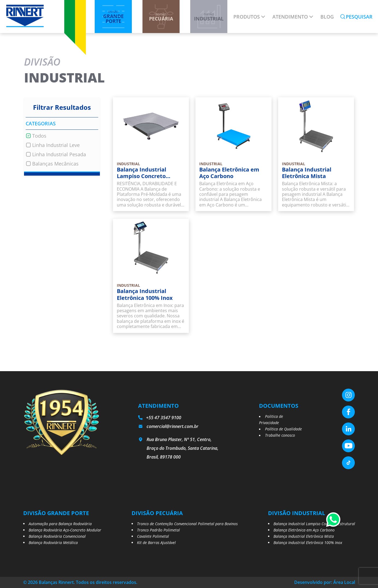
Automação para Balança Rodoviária (60, 524)
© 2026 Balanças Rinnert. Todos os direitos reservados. (80, 582)
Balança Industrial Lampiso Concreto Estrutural (314, 524)
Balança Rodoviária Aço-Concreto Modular (65, 530)
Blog (327, 17)
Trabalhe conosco (280, 435)
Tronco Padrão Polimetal (158, 530)
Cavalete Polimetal (153, 536)
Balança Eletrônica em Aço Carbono (304, 530)
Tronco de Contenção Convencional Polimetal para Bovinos (187, 524)
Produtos (247, 17)
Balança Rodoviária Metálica (53, 543)
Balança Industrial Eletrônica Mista (304, 536)
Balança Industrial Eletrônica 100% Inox (308, 543)
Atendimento (290, 17)
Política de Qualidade (283, 429)
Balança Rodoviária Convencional (57, 536)
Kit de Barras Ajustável (156, 543)
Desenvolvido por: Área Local (325, 582)
